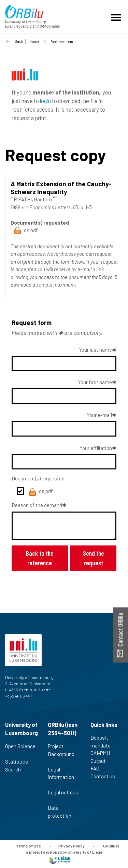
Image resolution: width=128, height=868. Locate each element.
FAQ (98, 768)
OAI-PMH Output (101, 757)
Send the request (94, 558)
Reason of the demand (37, 505)
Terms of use (28, 846)
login (45, 101)
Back (19, 41)
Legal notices (63, 796)
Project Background (61, 754)
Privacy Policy (72, 846)
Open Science (20, 750)
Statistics (19, 762)
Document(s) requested (38, 478)
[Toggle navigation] (117, 17)
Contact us (106, 776)
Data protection (62, 812)
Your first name (95, 382)
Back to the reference (40, 558)
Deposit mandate (103, 741)
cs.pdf (41, 492)
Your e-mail (99, 415)
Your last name (95, 350)
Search (16, 769)
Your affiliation (96, 448)
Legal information (61, 777)
